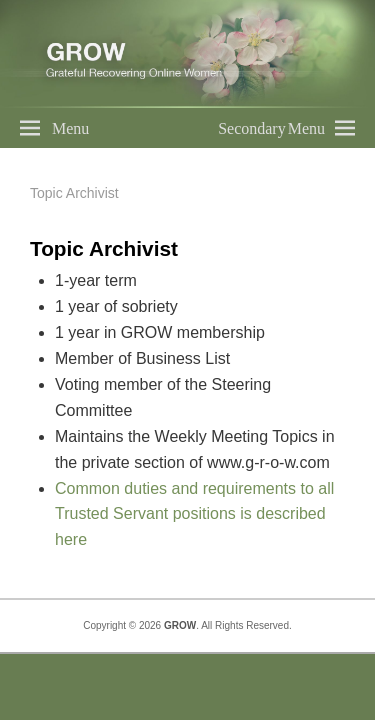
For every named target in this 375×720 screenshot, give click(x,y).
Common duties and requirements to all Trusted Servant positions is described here (194, 514)
